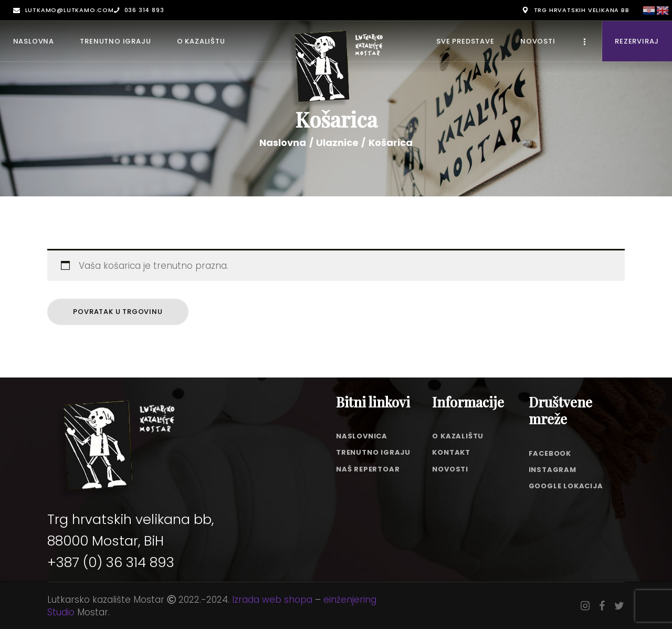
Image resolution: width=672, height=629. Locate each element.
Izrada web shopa (272, 600)
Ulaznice (337, 143)
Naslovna (283, 143)
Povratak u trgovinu (118, 312)
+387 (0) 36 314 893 (111, 562)
